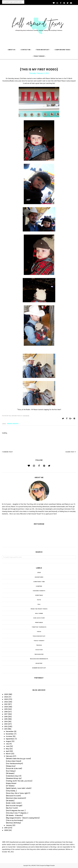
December (10, 731)
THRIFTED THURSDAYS (39, 627)
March (8, 754)
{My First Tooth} (12, 808)
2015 (6, 719)
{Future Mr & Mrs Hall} (14, 768)
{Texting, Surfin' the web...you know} (19, 781)
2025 (39, 573)
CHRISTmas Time (39, 582)
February (9, 756)
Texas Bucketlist (39, 636)
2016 (6, 717)
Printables (39, 622)
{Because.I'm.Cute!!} (13, 796)
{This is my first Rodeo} (14, 820)
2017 (6, 714)
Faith (39, 600)
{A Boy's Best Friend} (14, 761)
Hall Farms (39, 613)
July (7, 744)
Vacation (39, 650)
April (8, 751)
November (10, 734)
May (7, 749)
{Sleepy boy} (11, 766)
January (9, 825)
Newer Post (8, 452)
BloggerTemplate (51, 865)
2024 (6, 697)
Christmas (39, 595)
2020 (6, 707)
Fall (39, 604)
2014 (6, 722)
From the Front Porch (39, 609)
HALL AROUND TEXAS (34, 865)
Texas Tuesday (39, 641)
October (9, 736)
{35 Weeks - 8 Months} (14, 815)
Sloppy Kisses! (11, 783)
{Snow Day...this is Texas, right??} (18, 793)
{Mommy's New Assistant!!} (16, 798)
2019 (6, 709)
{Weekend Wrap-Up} (14, 778)
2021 (6, 704)
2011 (6, 729)
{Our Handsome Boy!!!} (14, 764)
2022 (6, 702)
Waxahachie (39, 654)
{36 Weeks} (10, 801)
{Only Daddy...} (11, 791)
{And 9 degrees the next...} (16, 811)
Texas (39, 632)
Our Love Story (39, 618)
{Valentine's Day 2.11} (14, 776)
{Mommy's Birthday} (13, 823)
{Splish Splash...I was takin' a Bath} (19, 788)
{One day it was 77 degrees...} (17, 813)
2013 (6, 724)
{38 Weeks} (10, 773)
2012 (6, 727)
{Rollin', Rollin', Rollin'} (14, 803)
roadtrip (39, 663)
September (10, 739)
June (8, 746)
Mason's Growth (13, 424)
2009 (6, 830)
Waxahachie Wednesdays (39, 659)
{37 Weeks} (10, 786)
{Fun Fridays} (11, 771)
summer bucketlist (39, 668)
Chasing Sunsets (39, 591)
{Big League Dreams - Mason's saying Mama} (23, 818)
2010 (6, 828)
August (9, 741)
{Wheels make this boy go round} (18, 759)
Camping (39, 586)
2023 (6, 699)
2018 (6, 712)
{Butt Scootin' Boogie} (14, 806)
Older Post (70, 452)
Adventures (39, 577)
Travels (39, 645)
